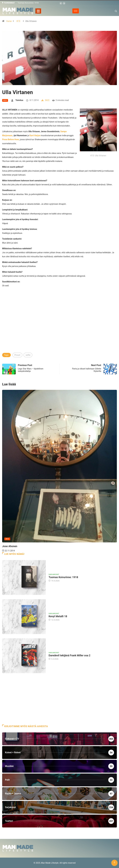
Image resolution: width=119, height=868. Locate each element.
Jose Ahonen (10, 546)
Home (9, 21)
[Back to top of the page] (114, 863)
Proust (17, 355)
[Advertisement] (59, 331)
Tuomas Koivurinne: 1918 (28, 3)
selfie (28, 355)
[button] (61, 3)
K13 (18, 21)
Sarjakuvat (54, 574)
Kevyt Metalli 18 (58, 616)
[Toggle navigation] (38, 11)
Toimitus (19, 100)
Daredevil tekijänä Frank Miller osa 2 (70, 655)
